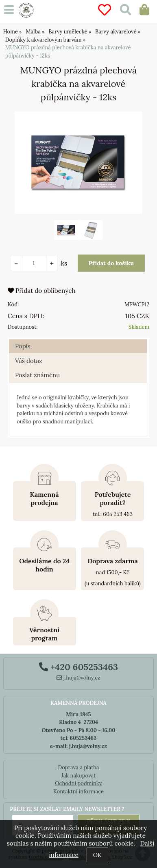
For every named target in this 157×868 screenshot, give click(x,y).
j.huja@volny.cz (78, 678)
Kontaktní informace (78, 792)
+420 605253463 (78, 667)
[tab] (78, 340)
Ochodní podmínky (78, 783)
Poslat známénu (37, 375)
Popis (23, 346)
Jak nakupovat (79, 776)
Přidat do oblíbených (42, 291)
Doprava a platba (78, 767)
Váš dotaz (29, 361)
